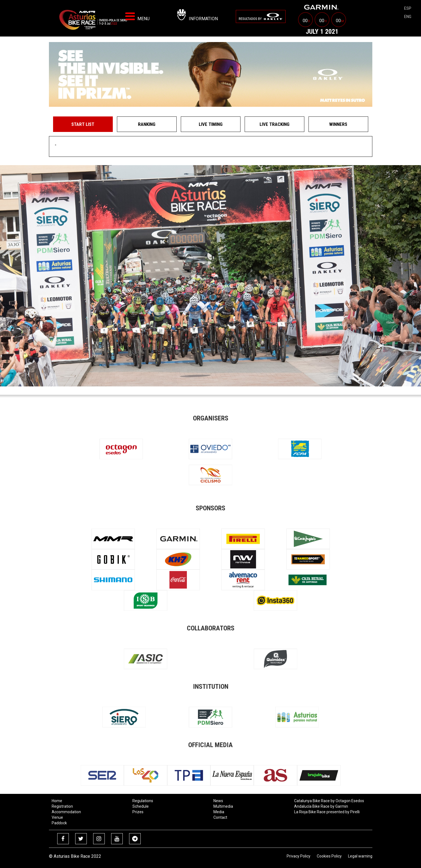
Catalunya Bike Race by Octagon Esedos (329, 801)
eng (408, 17)
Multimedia (223, 806)
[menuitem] (261, 16)
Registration (62, 806)
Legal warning (360, 856)
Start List (83, 124)
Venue (57, 817)
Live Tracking (274, 124)
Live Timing (211, 124)
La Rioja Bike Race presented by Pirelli (327, 812)
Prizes (138, 812)
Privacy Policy (299, 856)
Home (57, 801)
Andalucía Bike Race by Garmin (321, 806)
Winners (338, 124)
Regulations (143, 801)
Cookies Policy (329, 856)
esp (408, 8)
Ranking (147, 124)
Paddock (59, 823)
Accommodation (66, 812)
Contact (220, 817)
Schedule (141, 806)
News (218, 801)
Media (219, 812)
